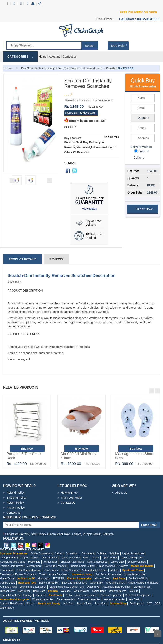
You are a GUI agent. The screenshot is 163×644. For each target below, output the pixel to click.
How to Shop (69, 493)
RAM (86, 558)
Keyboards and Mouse (13, 562)
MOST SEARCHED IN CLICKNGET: (22, 549)
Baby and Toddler (49, 583)
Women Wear (81, 591)
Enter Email (149, 525)
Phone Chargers (70, 570)
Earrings (28, 595)
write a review (103, 100)
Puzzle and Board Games (116, 587)
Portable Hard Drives (12, 566)
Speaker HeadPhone (72, 562)
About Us (121, 493)
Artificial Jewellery (10, 595)
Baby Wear (24, 591)
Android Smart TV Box (82, 566)
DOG (158, 604)
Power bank (7, 570)
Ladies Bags (99, 591)
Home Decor (7, 579)
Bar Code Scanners (56, 566)
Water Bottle (7, 608)
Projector (123, 566)
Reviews (56, 259)
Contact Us (68, 503)
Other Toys (93, 587)
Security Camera (137, 562)
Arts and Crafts (8, 587)
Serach (90, 46)
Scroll (157, 634)
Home (43, 57)
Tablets (95, 558)
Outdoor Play (7, 591)
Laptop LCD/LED (70, 558)
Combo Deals (8, 583)
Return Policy (15, 503)
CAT (149, 604)
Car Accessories (66, 599)
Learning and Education (33, 587)
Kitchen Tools (102, 579)
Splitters (101, 553)
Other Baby (96, 583)
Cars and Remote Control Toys (67, 587)
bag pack (41, 595)
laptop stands (110, 558)
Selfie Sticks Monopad (29, 570)
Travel (43, 574)
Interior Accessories (115, 599)
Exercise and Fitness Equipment (18, 574)
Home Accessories (135, 574)
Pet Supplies (137, 604)
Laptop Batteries (9, 558)
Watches (66, 591)
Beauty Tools (84, 604)
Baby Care (39, 591)
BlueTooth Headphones (138, 595)
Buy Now (27, 449)
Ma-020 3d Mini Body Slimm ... (79, 456)
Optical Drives (50, 558)
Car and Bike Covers (12, 604)
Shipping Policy (17, 498)
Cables (59, 553)
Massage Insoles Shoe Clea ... (134, 456)
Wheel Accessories (43, 599)
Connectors (72, 553)
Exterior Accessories (89, 599)
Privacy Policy (16, 508)
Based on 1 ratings (78, 100)
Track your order (71, 498)
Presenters (34, 562)
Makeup (134, 591)
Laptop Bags (117, 562)
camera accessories (86, 595)
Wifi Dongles (50, 562)
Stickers (31, 604)
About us (54, 57)
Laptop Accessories (133, 553)
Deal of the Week (138, 579)
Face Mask (101, 604)
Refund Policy (15, 493)
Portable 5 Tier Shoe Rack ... (24, 456)
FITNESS (59, 579)
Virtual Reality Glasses (95, 570)
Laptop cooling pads (132, 558)
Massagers (44, 579)
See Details (111, 137)
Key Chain (134, 599)
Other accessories (97, 562)
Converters (88, 553)
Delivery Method (141, 147)
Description (14, 282)
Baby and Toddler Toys (74, 583)
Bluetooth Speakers (111, 595)
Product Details (23, 259)
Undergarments (118, 591)
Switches (114, 553)
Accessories (51, 570)
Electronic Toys (142, 587)
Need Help (118, 45)
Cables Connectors (41, 553)
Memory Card (34, 566)
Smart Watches (106, 566)
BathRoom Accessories (108, 574)
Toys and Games (115, 583)
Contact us (70, 57)
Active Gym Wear (59, 574)
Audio (69, 595)
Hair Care (69, 604)
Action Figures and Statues (143, 583)
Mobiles (115, 570)
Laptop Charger (30, 558)
